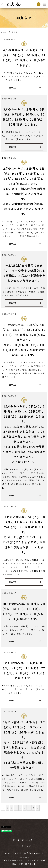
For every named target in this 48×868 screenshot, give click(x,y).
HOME (4, 32)
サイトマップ (24, 846)
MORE (13, 88)
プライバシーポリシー (24, 840)
